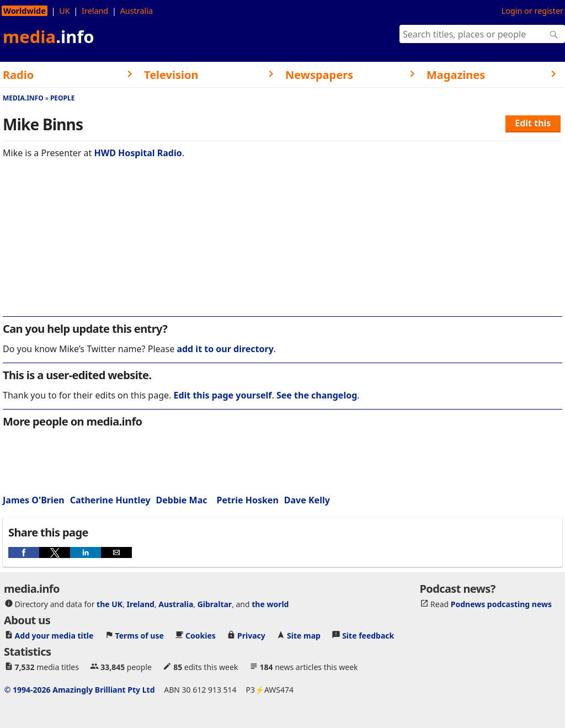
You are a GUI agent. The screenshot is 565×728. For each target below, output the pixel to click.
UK (64, 11)
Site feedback (368, 636)
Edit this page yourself (222, 395)
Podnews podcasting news (501, 604)
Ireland (95, 11)
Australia (137, 11)
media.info (23, 98)
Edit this (533, 123)
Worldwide (25, 11)
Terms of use (140, 636)
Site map (304, 636)
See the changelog (317, 395)
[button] (24, 552)
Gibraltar (215, 604)
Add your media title (54, 636)
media (49, 36)
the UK (110, 604)
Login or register (532, 11)
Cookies (201, 636)
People (63, 98)
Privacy (251, 636)
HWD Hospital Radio (138, 153)
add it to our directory (225, 349)
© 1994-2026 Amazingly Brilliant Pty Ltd (80, 690)
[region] (282, 245)
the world (270, 604)
